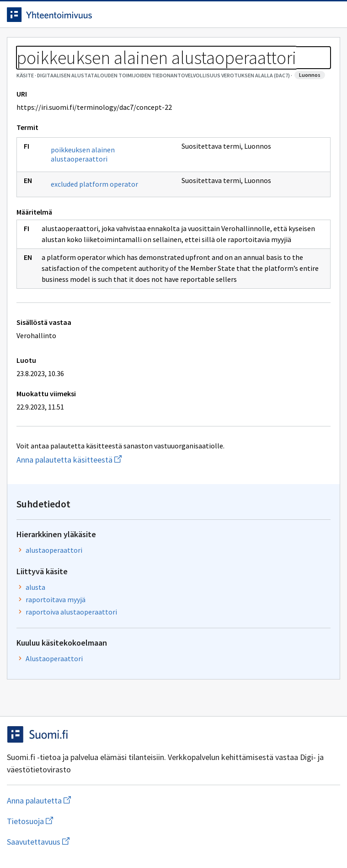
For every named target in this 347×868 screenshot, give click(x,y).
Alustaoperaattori (54, 658)
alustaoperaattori (54, 550)
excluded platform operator (94, 184)
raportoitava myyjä (56, 599)
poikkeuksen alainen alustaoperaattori (83, 154)
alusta (35, 587)
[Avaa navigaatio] (331, 15)
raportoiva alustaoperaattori (71, 612)
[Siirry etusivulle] (155, 15)
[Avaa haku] (313, 15)
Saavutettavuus (91, 842)
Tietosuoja (75, 821)
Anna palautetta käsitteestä (111, 460)
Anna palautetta (75, 801)
